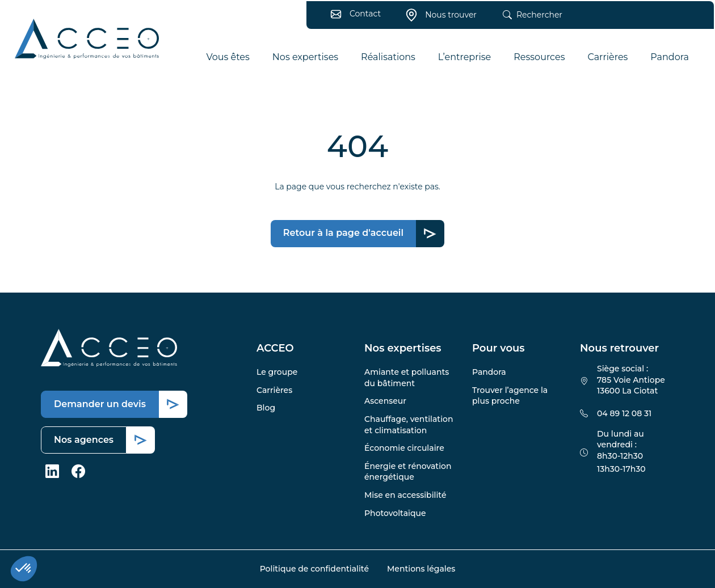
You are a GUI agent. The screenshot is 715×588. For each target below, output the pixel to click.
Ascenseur (385, 401)
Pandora (489, 372)
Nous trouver (438, 18)
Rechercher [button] (529, 19)
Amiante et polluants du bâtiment (407, 378)
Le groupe (277, 372)
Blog (266, 408)
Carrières (274, 390)
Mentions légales (421, 569)
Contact (352, 17)
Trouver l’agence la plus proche (510, 396)
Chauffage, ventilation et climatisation (409, 425)
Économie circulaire (404, 448)
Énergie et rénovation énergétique (408, 472)
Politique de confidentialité (314, 569)
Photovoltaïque (395, 513)
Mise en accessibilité (405, 495)
